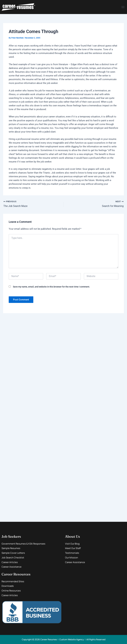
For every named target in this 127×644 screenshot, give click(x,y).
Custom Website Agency (72, 639)
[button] (123, 7)
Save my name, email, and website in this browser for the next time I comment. (51, 287)
